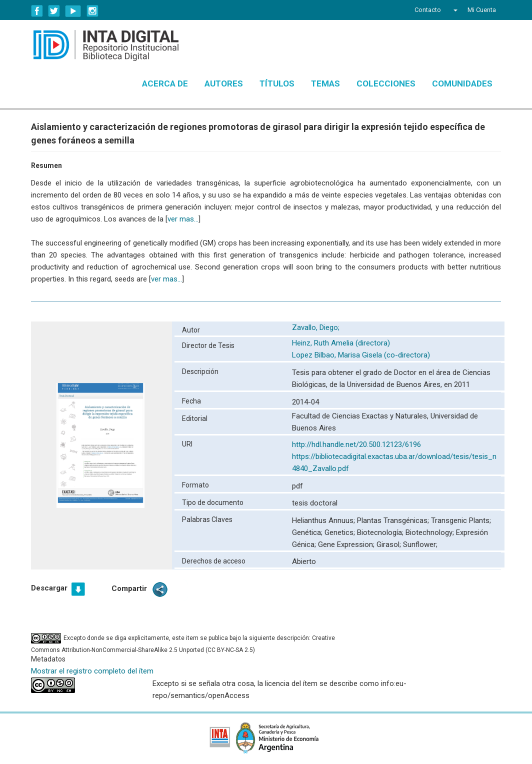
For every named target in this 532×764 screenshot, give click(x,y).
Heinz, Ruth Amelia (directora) (341, 343)
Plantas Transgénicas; (394, 520)
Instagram (92, 11)
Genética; (308, 532)
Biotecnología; (381, 532)
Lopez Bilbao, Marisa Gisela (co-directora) (361, 355)
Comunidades (462, 83)
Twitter (54, 11)
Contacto (428, 10)
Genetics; (341, 532)
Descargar (49, 588)
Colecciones (386, 83)
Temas (325, 83)
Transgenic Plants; (461, 520)
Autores (224, 83)
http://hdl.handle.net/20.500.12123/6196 (356, 444)
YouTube (73, 11)
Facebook (37, 11)
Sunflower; (420, 544)
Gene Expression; (347, 544)
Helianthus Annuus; (324, 520)
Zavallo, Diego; (317, 327)
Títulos (277, 83)
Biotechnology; (431, 532)
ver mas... (183, 219)
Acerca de (165, 83)
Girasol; (390, 544)
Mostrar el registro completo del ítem (92, 671)
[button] (454, 10)
